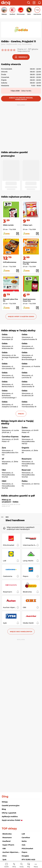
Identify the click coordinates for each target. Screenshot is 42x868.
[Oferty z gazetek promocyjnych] (14, 865)
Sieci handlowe (15, 520)
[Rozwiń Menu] (36, 865)
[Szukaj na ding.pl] (22, 865)
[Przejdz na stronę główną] (6, 3)
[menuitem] (6, 865)
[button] (29, 3)
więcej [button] (21, 414)
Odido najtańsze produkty (16, 197)
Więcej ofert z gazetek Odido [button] (21, 316)
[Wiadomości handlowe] (29, 865)
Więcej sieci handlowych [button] (21, 632)
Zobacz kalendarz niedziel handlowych (21, 99)
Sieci (7, 517)
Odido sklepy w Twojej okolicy (18, 331)
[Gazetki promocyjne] (6, 865)
